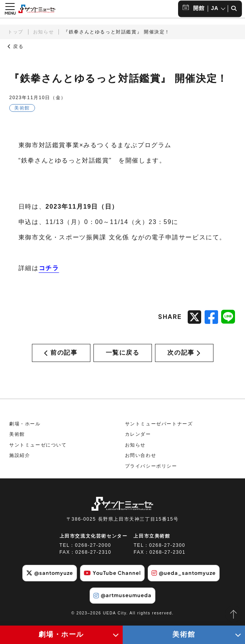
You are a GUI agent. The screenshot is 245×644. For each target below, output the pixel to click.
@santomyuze (44, 577)
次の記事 (184, 355)
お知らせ (43, 32)
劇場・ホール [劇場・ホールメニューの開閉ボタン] (61, 634)
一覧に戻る (123, 355)
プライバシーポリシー (151, 470)
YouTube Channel (112, 577)
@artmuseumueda (122, 599)
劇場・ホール (25, 428)
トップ (16, 32)
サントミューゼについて (38, 449)
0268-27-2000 (93, 549)
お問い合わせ (141, 460)
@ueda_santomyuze (188, 577)
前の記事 (61, 355)
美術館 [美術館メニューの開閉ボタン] (184, 634)
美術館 (17, 438)
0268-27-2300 (167, 549)
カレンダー (138, 438)
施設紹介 (20, 460)
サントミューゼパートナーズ (159, 428)
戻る (16, 46)
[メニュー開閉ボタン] (10, 9)
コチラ (49, 268)
